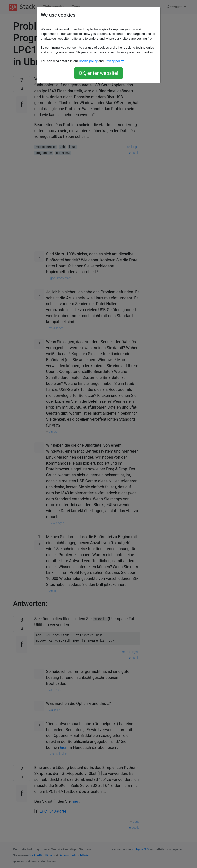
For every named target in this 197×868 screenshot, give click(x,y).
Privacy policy (114, 61)
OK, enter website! (98, 73)
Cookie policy (88, 61)
